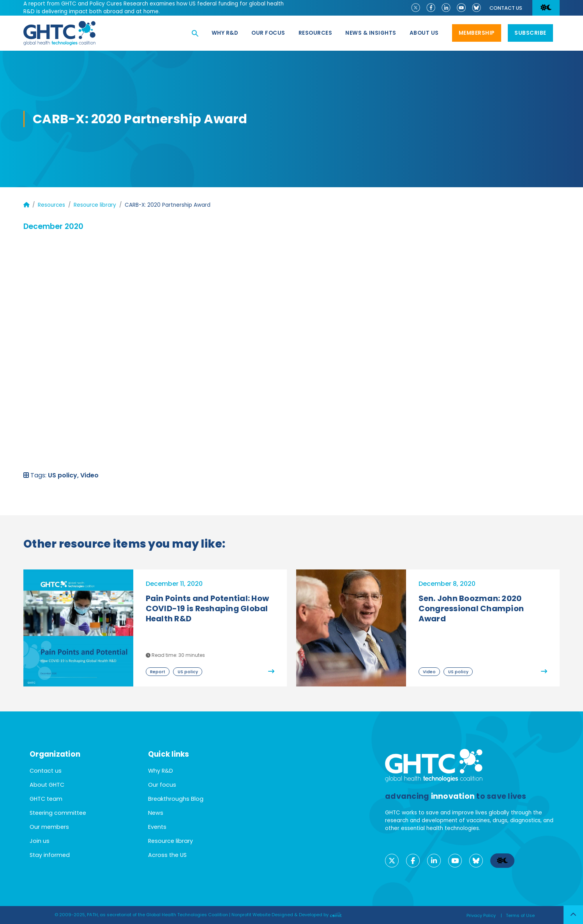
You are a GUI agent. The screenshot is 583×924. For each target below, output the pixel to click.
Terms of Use (520, 915)
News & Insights (371, 33)
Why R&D (225, 33)
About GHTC (47, 785)
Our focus (268, 33)
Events (157, 827)
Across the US (167, 855)
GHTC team (46, 799)
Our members (49, 827)
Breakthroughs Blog (176, 799)
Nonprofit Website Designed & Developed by (287, 915)
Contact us (506, 8)
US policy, (64, 475)
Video (89, 475)
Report (158, 672)
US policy (188, 672)
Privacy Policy (481, 915)
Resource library (95, 205)
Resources (315, 33)
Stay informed (50, 855)
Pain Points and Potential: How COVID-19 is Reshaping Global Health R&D (208, 608)
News (156, 813)
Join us (40, 841)
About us (424, 33)
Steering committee (58, 813)
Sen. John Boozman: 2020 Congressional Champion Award (471, 608)
